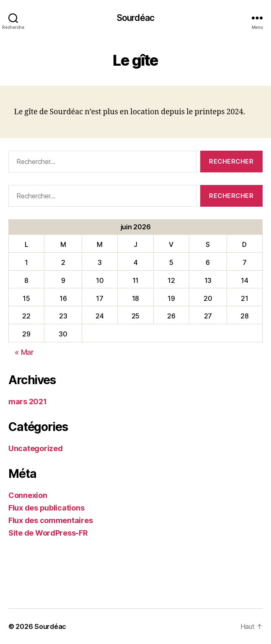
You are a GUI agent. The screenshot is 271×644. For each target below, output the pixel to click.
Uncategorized (36, 448)
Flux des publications (46, 508)
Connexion (28, 495)
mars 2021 (28, 402)
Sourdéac (135, 18)
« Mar (24, 352)
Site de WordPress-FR (48, 533)
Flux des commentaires (50, 520)
